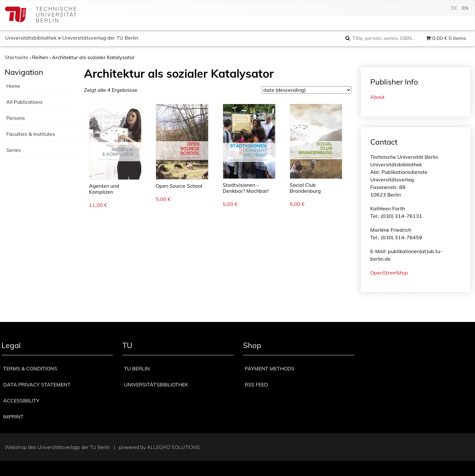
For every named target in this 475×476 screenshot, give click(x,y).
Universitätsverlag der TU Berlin (100, 38)
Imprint (13, 417)
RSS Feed (256, 385)
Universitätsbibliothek (31, 38)
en (465, 8)
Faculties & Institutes (31, 134)
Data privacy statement (37, 385)
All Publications (24, 102)
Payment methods (270, 368)
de (454, 8)
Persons (16, 118)
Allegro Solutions (173, 447)
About (377, 97)
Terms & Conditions (30, 368)
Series (14, 150)
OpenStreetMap (389, 273)
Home (13, 86)
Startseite (17, 57)
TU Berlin (137, 368)
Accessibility (21, 401)
